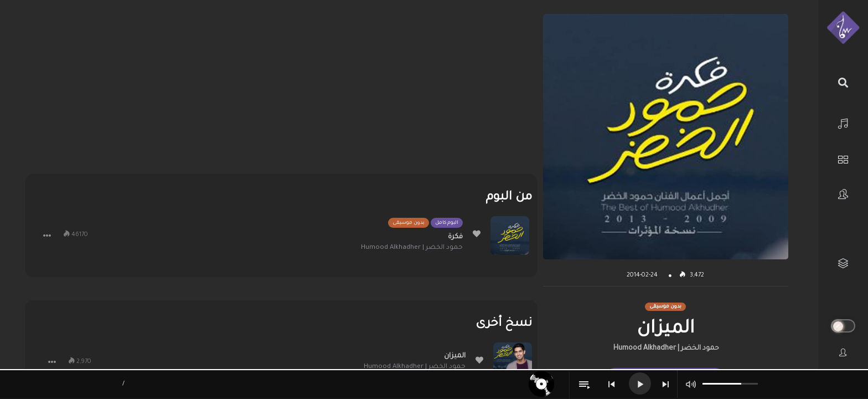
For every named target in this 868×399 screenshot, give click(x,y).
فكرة (455, 237)
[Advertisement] (281, 91)
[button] (47, 236)
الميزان (455, 356)
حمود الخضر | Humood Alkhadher (666, 349)
